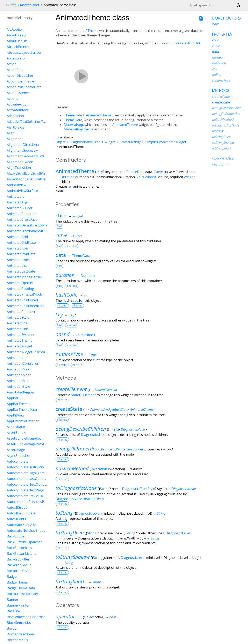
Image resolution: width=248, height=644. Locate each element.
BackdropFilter (18, 559)
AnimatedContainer (22, 214)
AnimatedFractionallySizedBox (30, 231)
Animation (15, 358)
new (215, 24)
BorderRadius (17, 640)
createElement (71, 389)
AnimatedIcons (18, 260)
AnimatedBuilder (20, 208)
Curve (158, 172)
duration (65, 275)
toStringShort (70, 581)
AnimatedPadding (20, 289)
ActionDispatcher (20, 75)
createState (69, 409)
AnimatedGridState (21, 243)
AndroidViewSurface (22, 191)
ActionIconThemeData (24, 87)
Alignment (15, 139)
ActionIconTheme (20, 81)
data (61, 255)
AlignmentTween (20, 162)
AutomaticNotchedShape (26, 530)
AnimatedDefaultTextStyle (27, 225)
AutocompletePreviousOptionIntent (34, 496)
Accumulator (16, 58)
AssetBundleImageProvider (28, 444)
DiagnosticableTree (85, 142)
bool (112, 617)
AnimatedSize (17, 323)
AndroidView (16, 185)
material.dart (30, 5)
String (105, 489)
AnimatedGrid (17, 237)
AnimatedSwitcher (21, 335)
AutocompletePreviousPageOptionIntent (38, 502)
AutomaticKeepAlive (22, 525)
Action (12, 64)
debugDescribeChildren (81, 429)
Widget (110, 142)
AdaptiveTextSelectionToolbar (30, 122)
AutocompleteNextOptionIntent (31, 484)
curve (161, 43)
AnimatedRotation (21, 312)
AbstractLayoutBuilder (24, 52)
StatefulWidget (131, 142)
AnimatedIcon (17, 248)
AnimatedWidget (20, 346)
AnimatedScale (18, 317)
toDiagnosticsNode (76, 488)
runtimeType (69, 354)
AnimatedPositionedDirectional (31, 306)
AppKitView (16, 415)
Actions (12, 99)
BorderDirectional (21, 634)
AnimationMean (19, 375)
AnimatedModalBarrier (24, 277)
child (61, 215)
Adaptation (15, 116)
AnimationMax (18, 369)
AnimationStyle (18, 386)
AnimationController (23, 363)
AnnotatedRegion (20, 392)
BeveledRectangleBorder (26, 617)
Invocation (99, 469)
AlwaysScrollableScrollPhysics (29, 173)
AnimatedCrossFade (22, 219)
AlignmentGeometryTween (28, 156)
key (59, 314)
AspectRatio (16, 427)
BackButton (16, 536)
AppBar (13, 398)
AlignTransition (19, 168)
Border (12, 628)
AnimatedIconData (21, 254)
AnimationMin (18, 381)
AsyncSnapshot (19, 456)
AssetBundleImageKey (24, 438)
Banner (13, 600)
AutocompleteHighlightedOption (32, 473)
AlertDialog (16, 127)
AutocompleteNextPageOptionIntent (35, 490)
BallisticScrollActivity (22, 594)
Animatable (16, 196)
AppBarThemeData (22, 410)
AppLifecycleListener (23, 421)
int (85, 295)
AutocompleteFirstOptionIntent (31, 467)
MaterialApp (73, 125)
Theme (93, 31)
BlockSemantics (19, 623)
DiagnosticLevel (88, 513)
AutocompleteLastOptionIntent (31, 479)
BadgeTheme (17, 582)
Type (93, 355)
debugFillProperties (76, 448)
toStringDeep (70, 532)
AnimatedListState (21, 271)
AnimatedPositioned (22, 300)
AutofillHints (16, 519)
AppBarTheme (18, 404)
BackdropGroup (19, 565)
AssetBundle (16, 433)
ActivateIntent (18, 110)
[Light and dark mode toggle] (239, 5)
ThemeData (73, 120)
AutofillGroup (17, 507)
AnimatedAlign (18, 202)
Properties (222, 34)
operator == (69, 616)
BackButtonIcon (19, 548)
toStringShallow (73, 557)
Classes (14, 29)
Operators (223, 159)
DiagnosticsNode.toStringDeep (80, 499)
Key (100, 172)
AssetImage (16, 450)
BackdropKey (17, 571)
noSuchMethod (72, 468)
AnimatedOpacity (20, 283)
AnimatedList (17, 266)
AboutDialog (17, 35)
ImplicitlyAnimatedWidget (167, 142)
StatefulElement (106, 390)
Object (61, 142)
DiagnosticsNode (133, 429)
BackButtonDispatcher (24, 542)
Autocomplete (18, 461)
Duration (68, 177)
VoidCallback (146, 177)
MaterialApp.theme (79, 129)
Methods (221, 91)
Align (11, 133)
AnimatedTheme (99, 115)
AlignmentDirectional (23, 145)
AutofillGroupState (21, 513)
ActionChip (15, 70)
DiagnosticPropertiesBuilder (121, 449)
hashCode (66, 295)
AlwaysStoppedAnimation (26, 179)
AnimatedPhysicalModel (25, 294)
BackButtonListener (22, 553)
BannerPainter (18, 605)
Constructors (226, 18)
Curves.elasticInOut (185, 43)
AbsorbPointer (18, 47)
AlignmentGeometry (22, 150)
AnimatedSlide (18, 329)
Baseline (13, 611)
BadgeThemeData (21, 588)
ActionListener (18, 93)
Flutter (11, 5)
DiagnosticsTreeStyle (139, 489)
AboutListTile (17, 41)
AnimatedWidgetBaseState (109, 410)
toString (64, 513)
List (116, 429)
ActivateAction (18, 104)
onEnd (63, 334)
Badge (12, 577)
